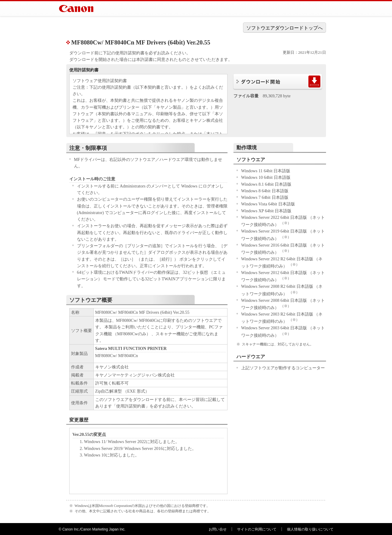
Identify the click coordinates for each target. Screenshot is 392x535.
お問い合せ (218, 529)
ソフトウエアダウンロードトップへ (285, 28)
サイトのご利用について (257, 529)
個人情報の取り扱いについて (310, 529)
